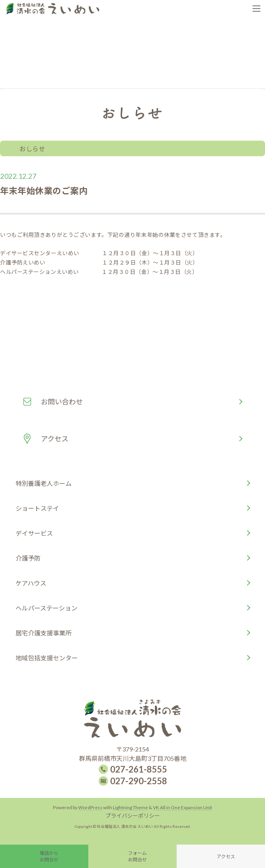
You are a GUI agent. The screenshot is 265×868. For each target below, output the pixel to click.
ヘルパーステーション (47, 608)
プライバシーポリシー (133, 816)
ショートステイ (37, 508)
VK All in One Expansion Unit (183, 807)
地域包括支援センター (47, 658)
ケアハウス (31, 583)
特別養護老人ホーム (44, 483)
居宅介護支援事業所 (44, 633)
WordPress (90, 807)
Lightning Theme (130, 807)
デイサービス (34, 533)
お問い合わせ (62, 402)
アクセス (55, 439)
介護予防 (28, 558)
